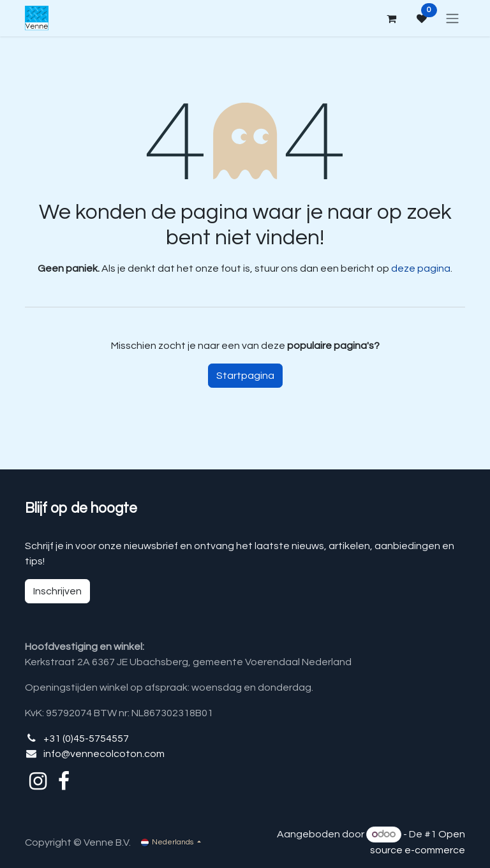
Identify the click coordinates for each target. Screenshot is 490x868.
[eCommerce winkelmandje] (391, 18)
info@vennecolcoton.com (104, 754)
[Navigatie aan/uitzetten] (452, 18)
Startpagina (245, 376)
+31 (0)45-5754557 (86, 739)
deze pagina (421, 268)
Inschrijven (57, 591)
